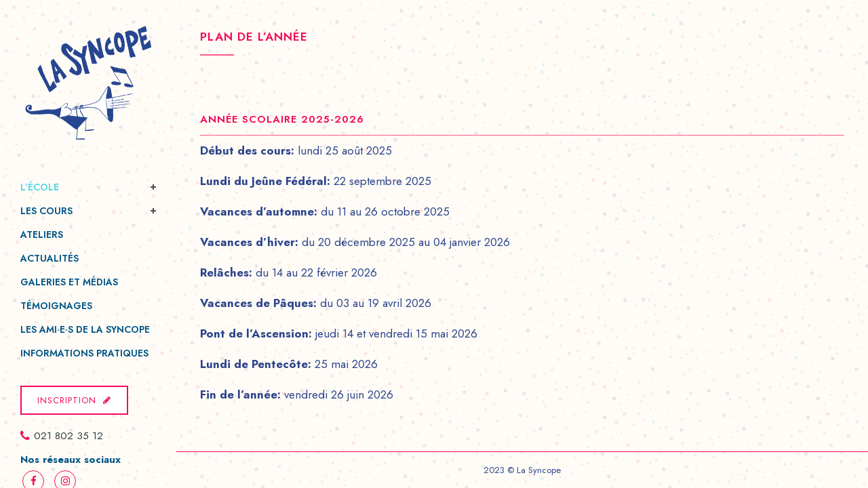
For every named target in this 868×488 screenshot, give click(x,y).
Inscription (74, 400)
